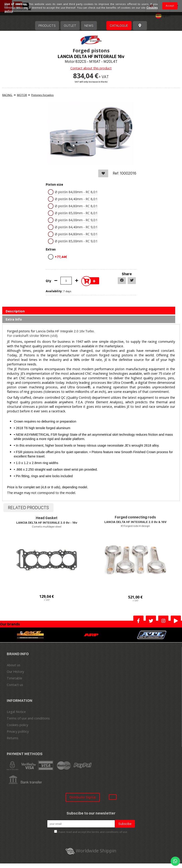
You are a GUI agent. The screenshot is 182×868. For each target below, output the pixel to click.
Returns (13, 738)
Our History (15, 672)
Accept (170, 6)
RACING (7, 95)
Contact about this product (91, 68)
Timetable (14, 678)
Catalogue (119, 26)
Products (47, 26)
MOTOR (22, 95)
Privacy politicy (18, 731)
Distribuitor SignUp (83, 797)
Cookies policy (17, 725)
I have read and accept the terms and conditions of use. (93, 832)
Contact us (15, 685)
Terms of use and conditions (28, 718)
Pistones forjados (42, 95)
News (89, 26)
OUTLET (70, 26)
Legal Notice (16, 712)
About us (14, 665)
